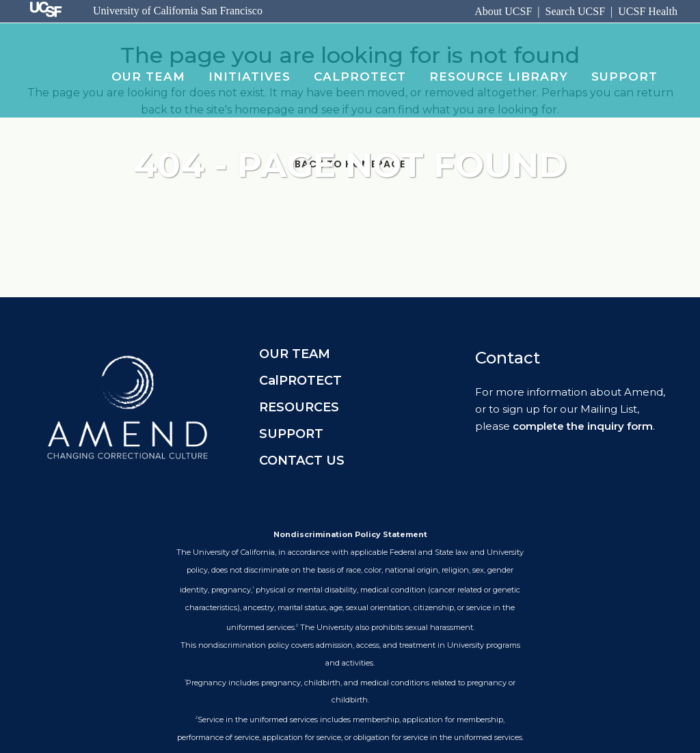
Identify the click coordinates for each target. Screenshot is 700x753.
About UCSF (503, 11)
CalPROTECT (300, 381)
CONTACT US (302, 461)
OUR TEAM (295, 354)
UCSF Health (648, 11)
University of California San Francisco (178, 11)
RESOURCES (299, 407)
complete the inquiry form (583, 426)
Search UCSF (576, 11)
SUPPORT (291, 434)
